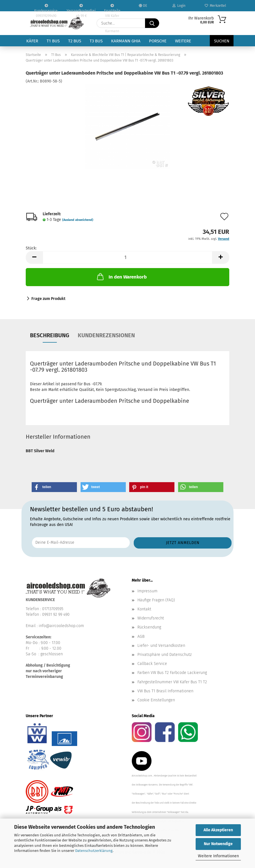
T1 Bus (53, 41)
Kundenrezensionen (106, 335)
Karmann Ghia (126, 41)
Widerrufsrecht (151, 618)
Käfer (32, 41)
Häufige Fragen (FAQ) (156, 600)
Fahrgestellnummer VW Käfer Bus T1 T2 (172, 682)
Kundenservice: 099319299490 (46, 8)
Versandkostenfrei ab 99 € (81, 8)
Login (179, 6)
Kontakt (144, 609)
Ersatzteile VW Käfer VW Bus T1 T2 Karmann (112, 8)
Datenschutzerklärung (94, 851)
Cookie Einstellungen (156, 700)
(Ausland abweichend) (78, 220)
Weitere (183, 41)
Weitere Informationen (218, 856)
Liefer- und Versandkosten (161, 646)
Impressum (147, 591)
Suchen (222, 41)
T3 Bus (96, 41)
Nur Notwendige (218, 844)
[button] (34, 257)
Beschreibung (50, 335)
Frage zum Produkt (48, 299)
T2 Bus (75, 41)
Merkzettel (215, 6)
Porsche (158, 41)
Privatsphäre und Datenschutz (165, 655)
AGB (141, 637)
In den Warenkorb (121, 277)
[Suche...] (152, 23)
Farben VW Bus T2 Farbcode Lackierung (172, 673)
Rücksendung (149, 627)
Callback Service (152, 664)
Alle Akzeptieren (218, 830)
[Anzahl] (127, 257)
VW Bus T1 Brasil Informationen (165, 691)
